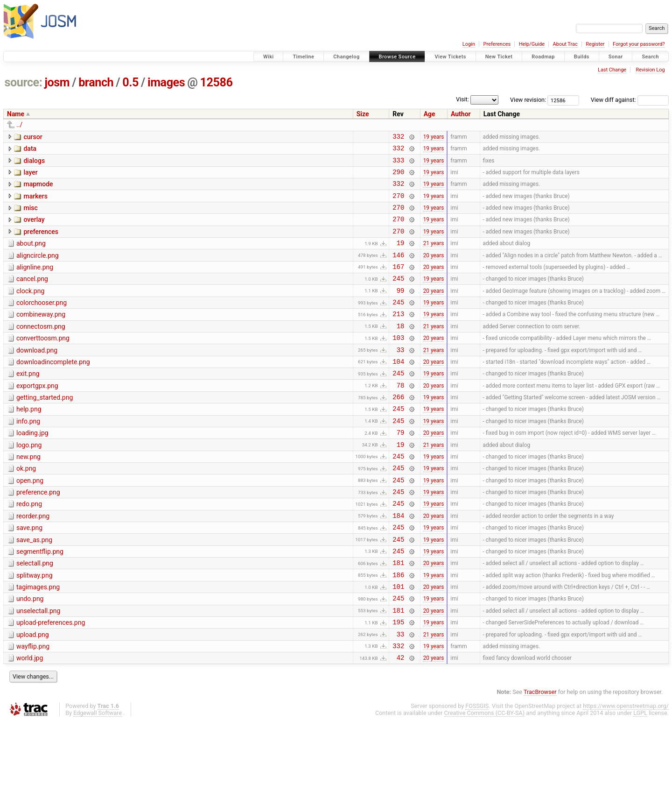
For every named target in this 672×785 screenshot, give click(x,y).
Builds (582, 57)
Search (650, 57)
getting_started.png (45, 428)
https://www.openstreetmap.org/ (626, 769)
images (166, 82)
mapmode (38, 190)
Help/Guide (532, 44)
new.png (28, 495)
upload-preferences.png (51, 680)
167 (398, 283)
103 (398, 363)
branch (96, 82)
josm (57, 82)
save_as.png (34, 587)
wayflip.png (33, 707)
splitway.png (35, 627)
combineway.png (41, 335)
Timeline (303, 57)
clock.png (30, 309)
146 (398, 270)
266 (398, 429)
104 (398, 389)
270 (398, 204)
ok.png (26, 508)
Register (595, 44)
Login (469, 44)
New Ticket (499, 57)
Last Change (612, 70)
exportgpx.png (37, 415)
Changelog (346, 57)
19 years (434, 137)
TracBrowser (540, 755)
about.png (31, 256)
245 (398, 296)
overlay (34, 229)
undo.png (30, 653)
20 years (434, 270)
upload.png (33, 693)
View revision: (528, 100)
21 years (434, 257)
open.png (30, 521)
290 (398, 177)
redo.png (29, 547)
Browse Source (397, 57)
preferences (41, 243)
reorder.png (33, 561)
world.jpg (30, 720)
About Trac (565, 44)
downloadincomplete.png (53, 389)
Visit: (462, 99)
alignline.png (35, 283)
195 (398, 681)
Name (16, 114)
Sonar (616, 57)
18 (401, 350)
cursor (33, 137)
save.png (29, 574)
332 (398, 138)
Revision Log (650, 70)
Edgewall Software (98, 776)
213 (398, 336)
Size (363, 114)
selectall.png (35, 614)
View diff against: (630, 100)
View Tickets (450, 57)
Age (430, 114)
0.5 (130, 82)
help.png (29, 441)
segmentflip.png (40, 601)
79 (401, 469)
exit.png (28, 402)
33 (401, 376)
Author (461, 114)
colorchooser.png (42, 322)
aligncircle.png (38, 269)
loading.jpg (32, 468)
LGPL (640, 776)
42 (401, 720)
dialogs (34, 163)
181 (398, 614)
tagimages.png (38, 640)
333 (398, 164)
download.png (37, 375)
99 (401, 310)
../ (19, 125)
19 (401, 257)
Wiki (269, 57)
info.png (28, 455)
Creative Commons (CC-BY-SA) (485, 776)
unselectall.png (38, 667)
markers (35, 203)
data (30, 150)
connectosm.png (41, 349)
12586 (216, 82)
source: (24, 82)
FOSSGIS (477, 769)
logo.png (29, 481)
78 (401, 416)
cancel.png (32, 296)
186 (398, 628)
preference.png (38, 534)
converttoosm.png (43, 362)
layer (30, 177)
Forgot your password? (639, 44)
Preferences (497, 44)
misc (30, 216)
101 (398, 641)
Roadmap (543, 57)
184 (398, 562)
